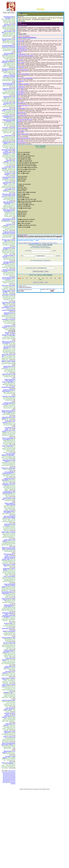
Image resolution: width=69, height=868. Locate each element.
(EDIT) (20, 13)
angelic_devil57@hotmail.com (25, 36)
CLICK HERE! (33, 228)
